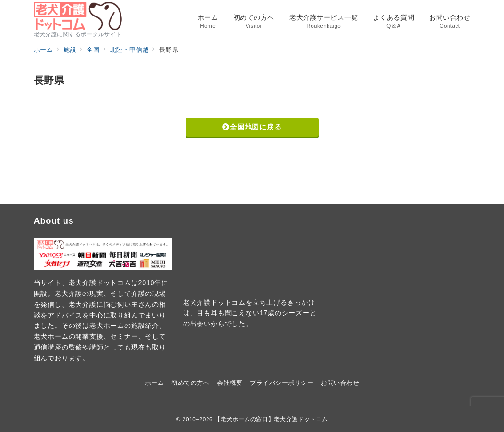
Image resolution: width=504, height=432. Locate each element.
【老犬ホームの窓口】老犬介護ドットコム (271, 419)
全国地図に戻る (252, 127)
